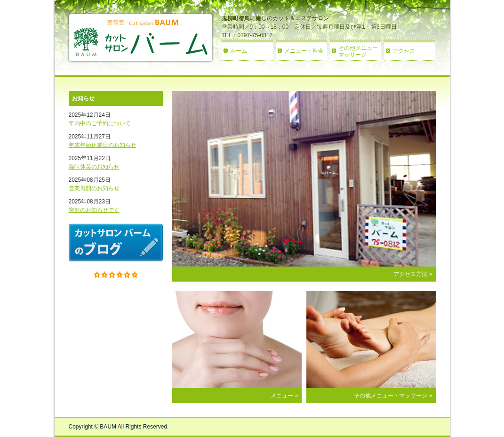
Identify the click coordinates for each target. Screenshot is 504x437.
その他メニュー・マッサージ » (393, 396)
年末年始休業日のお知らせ (103, 145)
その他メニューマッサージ (358, 51)
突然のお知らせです (94, 210)
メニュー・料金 (304, 51)
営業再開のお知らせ (94, 188)
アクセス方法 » (413, 274)
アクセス (404, 51)
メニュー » (284, 396)
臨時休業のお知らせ (94, 167)
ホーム (239, 51)
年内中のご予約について (100, 123)
